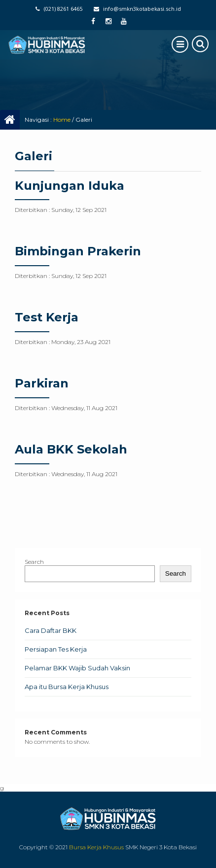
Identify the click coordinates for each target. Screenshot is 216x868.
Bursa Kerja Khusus (96, 847)
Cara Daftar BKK (51, 630)
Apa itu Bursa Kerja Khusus (67, 687)
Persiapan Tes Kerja (56, 649)
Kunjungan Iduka (70, 186)
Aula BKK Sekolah (71, 449)
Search (34, 562)
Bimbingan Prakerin (78, 251)
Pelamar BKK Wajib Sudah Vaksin (77, 668)
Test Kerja (47, 317)
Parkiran (42, 383)
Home (62, 120)
